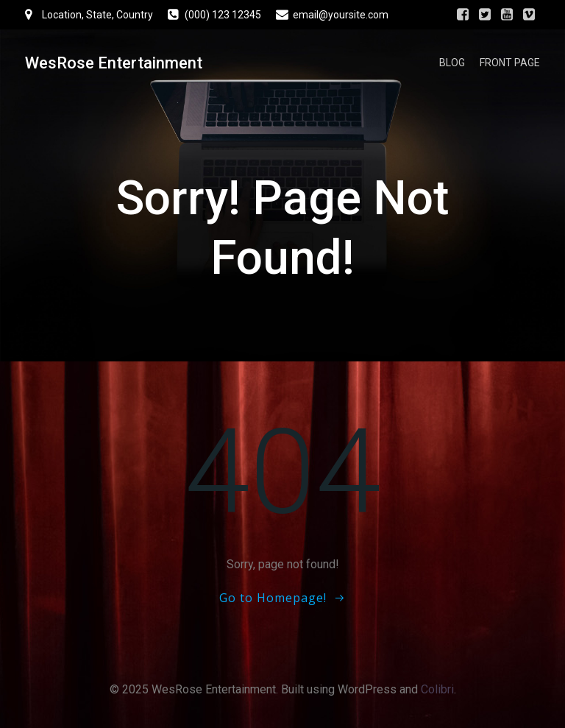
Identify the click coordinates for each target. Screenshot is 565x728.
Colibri (437, 689)
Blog (452, 63)
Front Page (510, 63)
